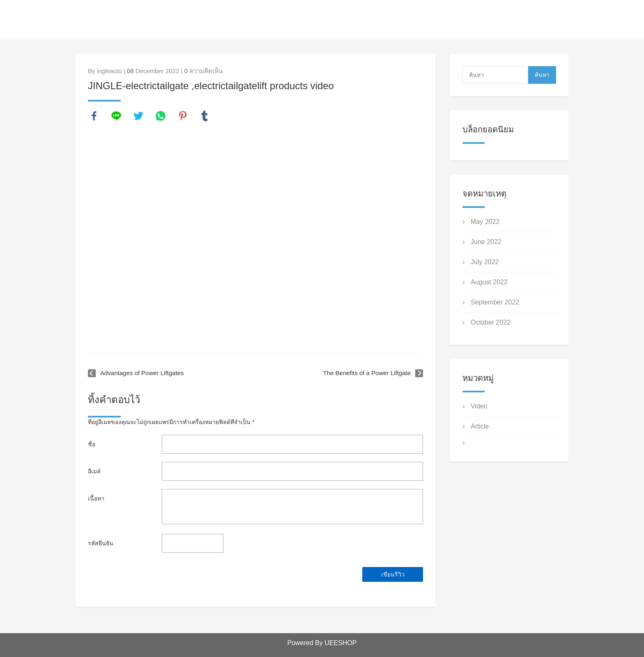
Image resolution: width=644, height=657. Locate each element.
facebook (94, 116)
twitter (138, 116)
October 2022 (491, 322)
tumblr (205, 116)
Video (479, 406)
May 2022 (485, 222)
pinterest (183, 116)
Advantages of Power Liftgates (142, 373)
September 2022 (495, 302)
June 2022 (486, 242)
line (116, 116)
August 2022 (489, 282)
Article (480, 426)
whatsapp (161, 116)
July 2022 (485, 262)
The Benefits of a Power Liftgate (367, 373)
